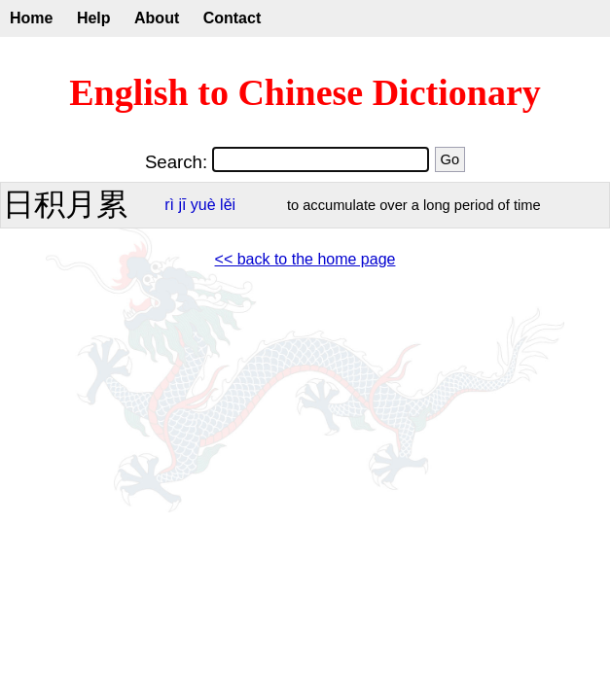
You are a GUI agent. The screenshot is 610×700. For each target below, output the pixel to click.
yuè (203, 205)
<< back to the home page (305, 259)
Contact (233, 18)
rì (169, 205)
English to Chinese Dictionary (305, 92)
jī (182, 205)
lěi (228, 205)
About (157, 18)
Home (31, 18)
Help (94, 18)
